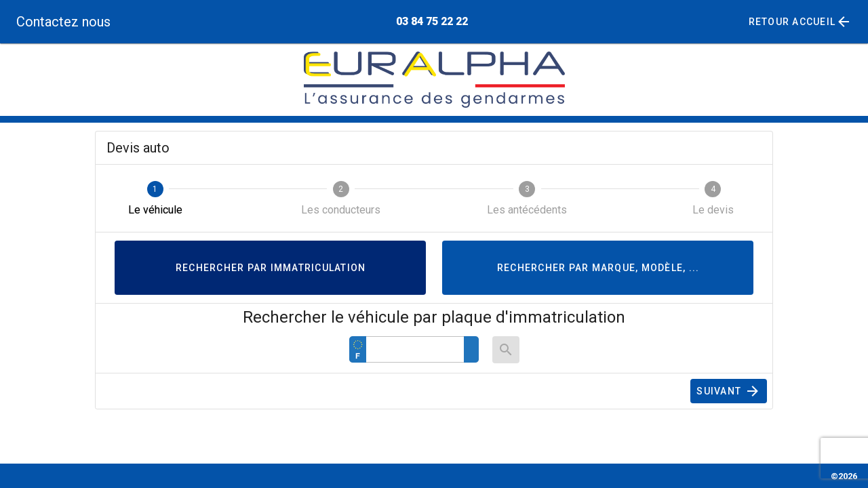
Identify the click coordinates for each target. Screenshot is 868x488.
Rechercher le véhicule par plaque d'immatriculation (434, 317)
